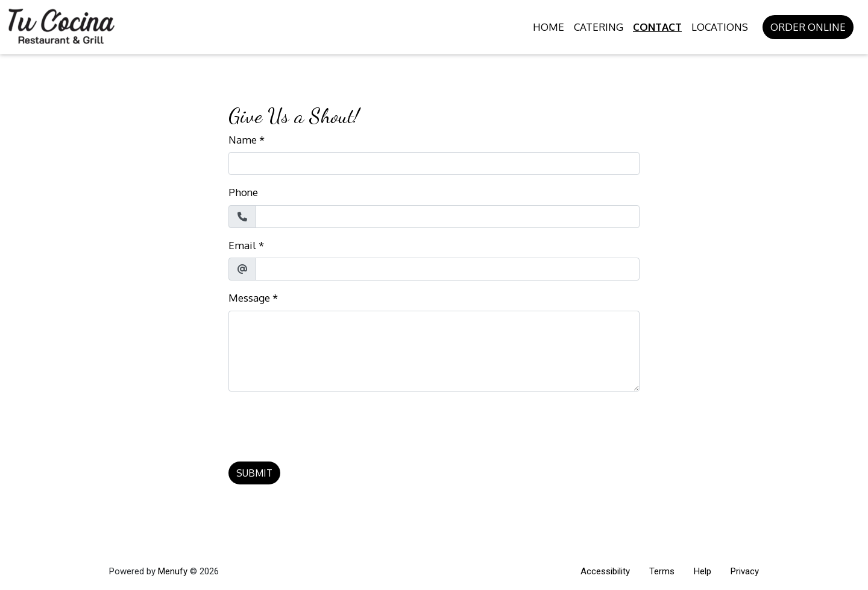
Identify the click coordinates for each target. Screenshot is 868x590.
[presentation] (320, 425)
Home (549, 27)
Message (249, 298)
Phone (243, 192)
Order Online (808, 27)
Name (243, 140)
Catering (599, 27)
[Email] (448, 269)
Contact (657, 27)
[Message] (434, 351)
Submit (254, 473)
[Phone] (448, 217)
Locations (720, 27)
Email (242, 245)
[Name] (434, 163)
